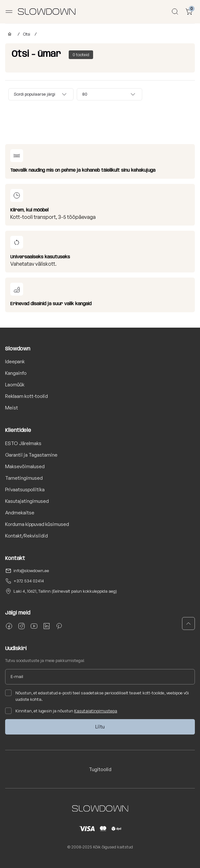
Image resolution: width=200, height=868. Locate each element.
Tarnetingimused (24, 478)
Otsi (27, 34)
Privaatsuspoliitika (25, 490)
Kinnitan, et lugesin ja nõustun (61, 711)
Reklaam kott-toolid (26, 396)
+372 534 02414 (29, 581)
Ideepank (15, 361)
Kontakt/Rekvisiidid (26, 536)
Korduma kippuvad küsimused (37, 524)
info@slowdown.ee (31, 571)
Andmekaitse (20, 513)
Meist (12, 408)
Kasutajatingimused (27, 501)
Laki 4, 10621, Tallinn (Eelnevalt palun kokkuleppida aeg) (65, 591)
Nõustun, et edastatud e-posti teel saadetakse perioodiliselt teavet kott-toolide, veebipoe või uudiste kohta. (97, 696)
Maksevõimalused (25, 466)
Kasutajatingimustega (96, 711)
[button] (188, 623)
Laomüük (15, 385)
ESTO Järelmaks (23, 443)
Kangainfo (16, 373)
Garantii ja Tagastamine (31, 455)
